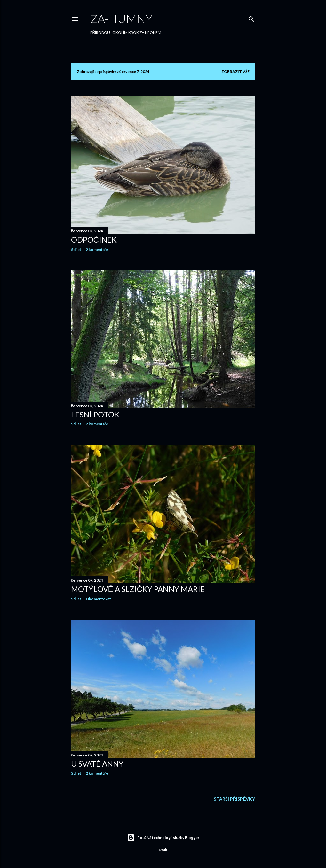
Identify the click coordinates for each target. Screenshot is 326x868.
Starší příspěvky (234, 799)
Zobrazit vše (235, 71)
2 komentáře (97, 249)
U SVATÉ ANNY (97, 764)
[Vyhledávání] (251, 18)
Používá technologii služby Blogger (163, 838)
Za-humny (121, 19)
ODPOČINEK (94, 240)
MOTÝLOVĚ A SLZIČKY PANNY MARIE (138, 589)
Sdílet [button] (76, 249)
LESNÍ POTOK (95, 414)
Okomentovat (98, 599)
